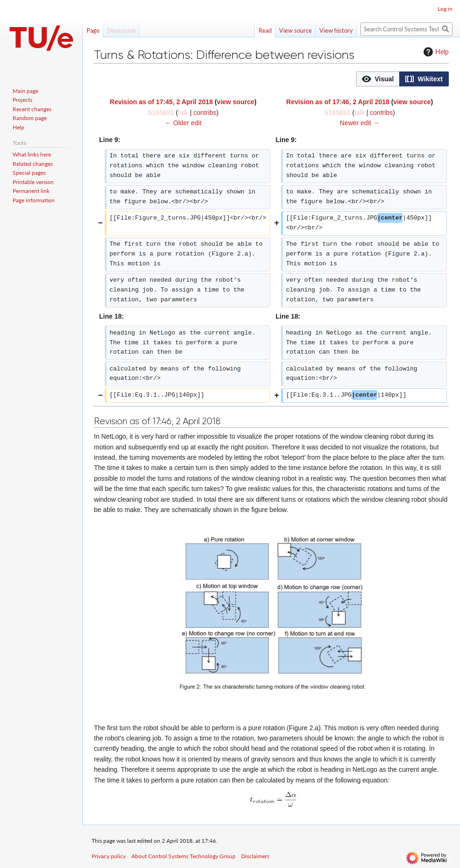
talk (183, 113)
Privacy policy (109, 856)
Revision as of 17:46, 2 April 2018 (338, 102)
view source (236, 102)
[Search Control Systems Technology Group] (406, 29)
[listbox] (402, 79)
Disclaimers (255, 856)
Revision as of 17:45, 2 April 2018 (161, 102)
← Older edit (183, 123)
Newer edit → (360, 123)
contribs (205, 113)
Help (435, 52)
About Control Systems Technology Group (183, 856)
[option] (378, 79)
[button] (378, 79)
